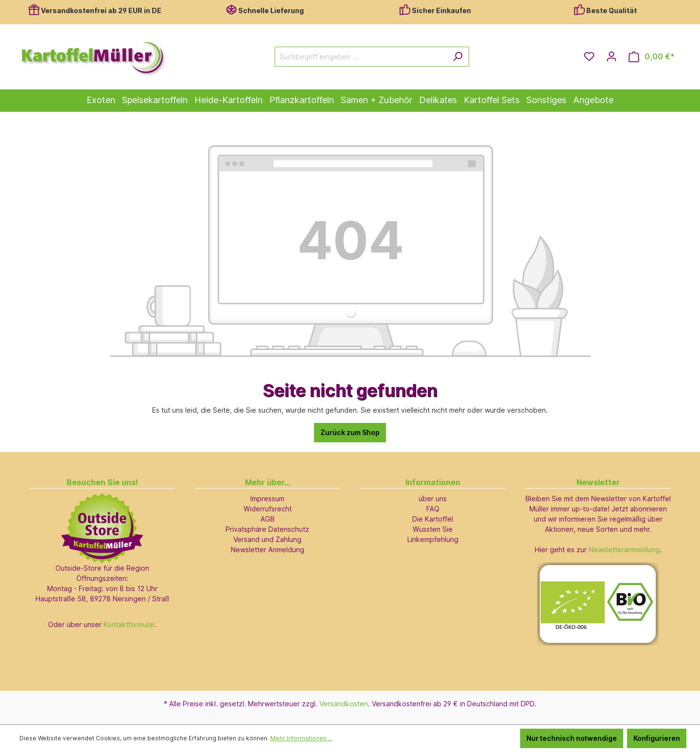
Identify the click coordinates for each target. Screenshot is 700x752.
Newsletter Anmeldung (268, 550)
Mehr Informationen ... (301, 738)
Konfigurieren (657, 738)
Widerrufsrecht (268, 509)
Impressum (267, 498)
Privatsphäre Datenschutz (267, 529)
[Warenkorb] (652, 57)
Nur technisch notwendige (572, 738)
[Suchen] (458, 57)
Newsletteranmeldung (624, 550)
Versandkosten (344, 704)
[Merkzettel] (589, 56)
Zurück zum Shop (350, 432)
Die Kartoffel (433, 519)
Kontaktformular (129, 624)
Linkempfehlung (433, 539)
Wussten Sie (433, 529)
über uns (433, 498)
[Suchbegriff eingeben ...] (361, 57)
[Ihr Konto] (612, 56)
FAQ (433, 509)
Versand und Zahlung (267, 539)
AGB (268, 519)
